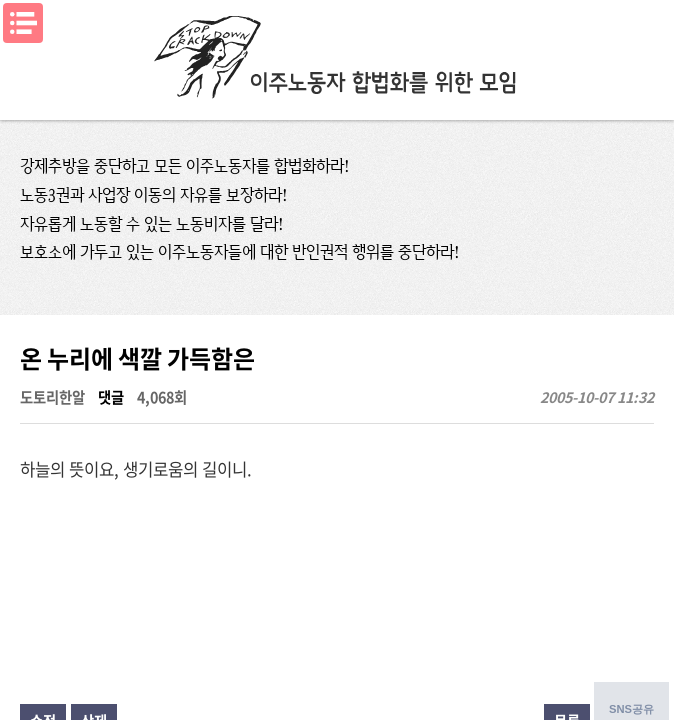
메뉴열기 (23, 23)
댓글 (111, 397)
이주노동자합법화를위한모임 (337, 55)
